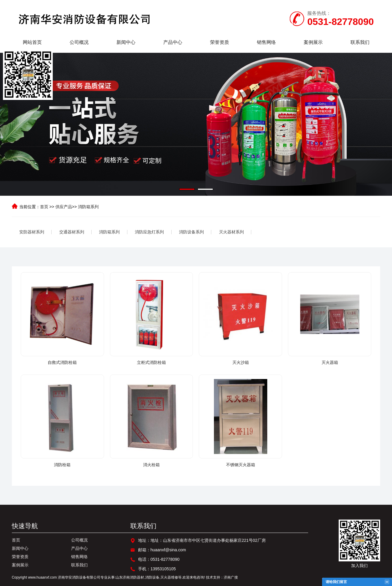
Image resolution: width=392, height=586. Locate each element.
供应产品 (64, 207)
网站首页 (32, 42)
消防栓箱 (62, 464)
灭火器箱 (330, 362)
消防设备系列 (204, 232)
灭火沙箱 (241, 362)
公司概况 (79, 42)
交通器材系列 (76, 232)
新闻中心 (126, 42)
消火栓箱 (151, 464)
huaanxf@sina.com (168, 549)
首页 (44, 207)
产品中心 (173, 42)
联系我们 (360, 42)
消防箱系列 (88, 207)
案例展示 (313, 42)
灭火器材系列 (247, 232)
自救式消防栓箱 (62, 362)
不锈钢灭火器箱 (241, 464)
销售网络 (266, 42)
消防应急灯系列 (159, 232)
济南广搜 (231, 577)
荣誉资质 (220, 42)
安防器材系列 (33, 232)
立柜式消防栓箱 (151, 362)
